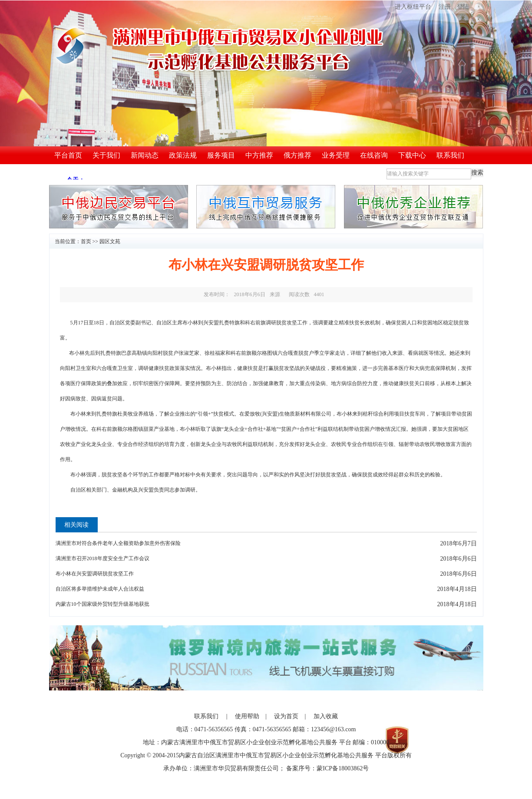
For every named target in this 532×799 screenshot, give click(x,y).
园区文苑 (110, 241)
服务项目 (221, 155)
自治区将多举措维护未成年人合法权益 (100, 589)
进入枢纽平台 (407, 7)
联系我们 (450, 155)
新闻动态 (145, 155)
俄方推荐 (297, 155)
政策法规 (183, 155)
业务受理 (336, 155)
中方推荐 (259, 155)
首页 (86, 241)
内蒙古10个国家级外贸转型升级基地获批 (102, 604)
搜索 (477, 173)
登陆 (463, 7)
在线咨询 (374, 155)
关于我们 (106, 155)
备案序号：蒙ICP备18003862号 (327, 768)
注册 (445, 7)
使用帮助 (247, 716)
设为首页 (286, 716)
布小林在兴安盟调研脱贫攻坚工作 (95, 574)
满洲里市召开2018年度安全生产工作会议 (102, 558)
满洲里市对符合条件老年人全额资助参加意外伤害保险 (118, 543)
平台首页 (68, 155)
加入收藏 (326, 716)
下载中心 (412, 155)
